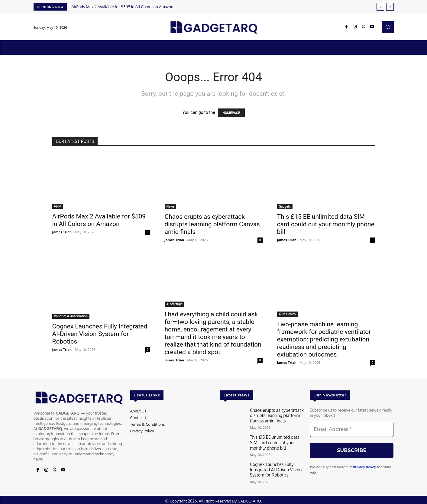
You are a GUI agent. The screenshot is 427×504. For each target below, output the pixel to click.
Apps (58, 206)
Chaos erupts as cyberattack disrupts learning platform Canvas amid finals (212, 224)
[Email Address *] (352, 429)
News (171, 206)
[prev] (380, 7)
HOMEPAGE (231, 113)
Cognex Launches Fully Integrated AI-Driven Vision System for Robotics (100, 334)
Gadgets (285, 206)
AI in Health (287, 314)
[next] (390, 7)
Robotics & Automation (71, 316)
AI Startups (175, 304)
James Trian (62, 232)
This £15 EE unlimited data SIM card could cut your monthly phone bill (326, 224)
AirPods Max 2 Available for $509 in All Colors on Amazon (122, 7)
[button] (388, 27)
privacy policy (364, 467)
